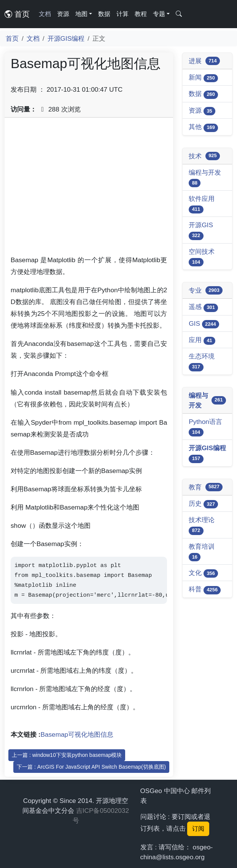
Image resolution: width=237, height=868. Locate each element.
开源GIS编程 (66, 38)
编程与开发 (205, 178)
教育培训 (202, 552)
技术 (204, 156)
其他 (203, 127)
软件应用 (202, 204)
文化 (203, 573)
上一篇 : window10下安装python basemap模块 (67, 755)
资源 (63, 14)
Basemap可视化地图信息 (77, 734)
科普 (205, 590)
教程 (141, 14)
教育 (206, 487)
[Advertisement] (89, 189)
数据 (104, 14)
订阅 (198, 829)
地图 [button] (81, 14)
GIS (204, 324)
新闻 (203, 78)
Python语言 (205, 427)
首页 (17, 14)
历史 (203, 504)
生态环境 (202, 362)
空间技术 (202, 257)
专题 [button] (159, 14)
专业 (206, 290)
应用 (202, 340)
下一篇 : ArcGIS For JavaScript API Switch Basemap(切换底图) (91, 767)
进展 (204, 61)
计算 (122, 14)
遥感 (203, 307)
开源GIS (201, 230)
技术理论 (202, 525)
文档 (45, 14)
